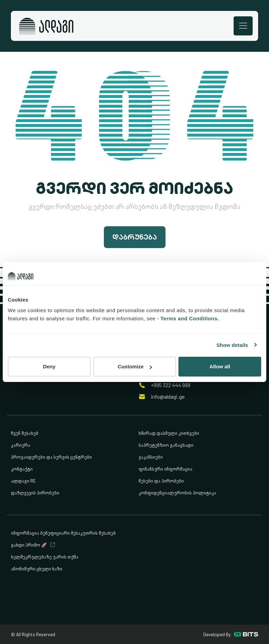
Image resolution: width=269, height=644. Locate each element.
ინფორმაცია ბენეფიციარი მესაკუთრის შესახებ (63, 533)
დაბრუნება (135, 237)
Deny (49, 366)
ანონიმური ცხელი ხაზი (37, 569)
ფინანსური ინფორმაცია (165, 469)
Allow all (220, 366)
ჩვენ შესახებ (25, 433)
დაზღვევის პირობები (35, 493)
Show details (232, 345)
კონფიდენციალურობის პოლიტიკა (177, 493)
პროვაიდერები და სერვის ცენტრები (51, 457)
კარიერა (21, 445)
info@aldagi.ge (168, 397)
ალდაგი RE (23, 481)
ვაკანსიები (151, 457)
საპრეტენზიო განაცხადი (166, 445)
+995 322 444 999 (171, 385)
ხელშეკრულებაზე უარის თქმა (45, 557)
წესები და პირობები (161, 481)
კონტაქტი (22, 469)
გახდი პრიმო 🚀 (29, 545)
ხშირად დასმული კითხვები (169, 433)
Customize (135, 366)
